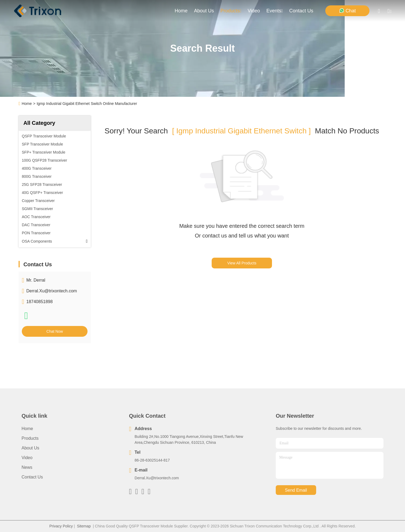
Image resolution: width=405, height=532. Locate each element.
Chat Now (55, 331)
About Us (30, 448)
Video (27, 458)
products (231, 11)
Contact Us (32, 477)
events (275, 11)
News (27, 467)
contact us (301, 11)
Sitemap (84, 526)
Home (181, 11)
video (254, 11)
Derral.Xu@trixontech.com (52, 291)
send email (296, 490)
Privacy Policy (61, 526)
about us (204, 11)
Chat (347, 11)
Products (30, 438)
